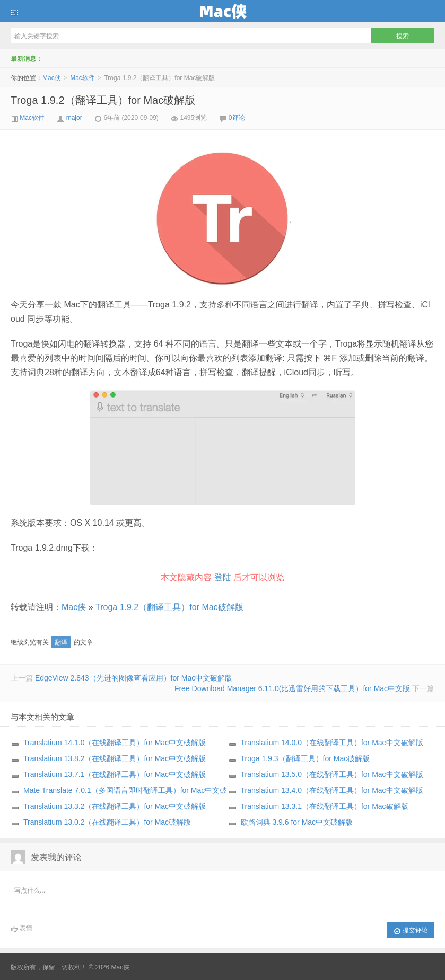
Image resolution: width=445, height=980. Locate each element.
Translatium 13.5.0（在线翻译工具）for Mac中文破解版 (332, 774)
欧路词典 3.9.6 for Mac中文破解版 (297, 822)
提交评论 (411, 931)
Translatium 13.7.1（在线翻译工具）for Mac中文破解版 (115, 774)
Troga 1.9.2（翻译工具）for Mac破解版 (103, 100)
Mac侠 (222, 11)
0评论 (237, 118)
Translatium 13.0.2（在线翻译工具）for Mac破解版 (107, 822)
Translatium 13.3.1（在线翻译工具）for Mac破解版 (325, 806)
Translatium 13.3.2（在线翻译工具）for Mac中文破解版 (115, 806)
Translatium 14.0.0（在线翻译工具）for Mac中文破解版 (332, 743)
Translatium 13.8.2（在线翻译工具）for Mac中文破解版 (115, 758)
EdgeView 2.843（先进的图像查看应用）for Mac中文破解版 (134, 678)
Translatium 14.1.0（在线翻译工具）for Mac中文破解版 (115, 743)
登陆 (223, 577)
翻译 (61, 642)
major (74, 118)
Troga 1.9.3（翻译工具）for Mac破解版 (306, 758)
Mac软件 (82, 78)
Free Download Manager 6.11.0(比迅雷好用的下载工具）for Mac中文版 (292, 688)
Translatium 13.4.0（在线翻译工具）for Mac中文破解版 (332, 790)
